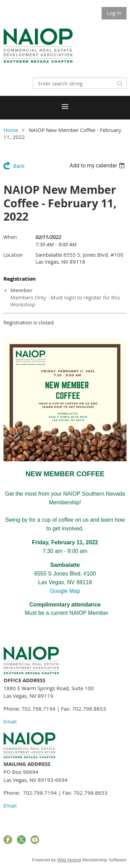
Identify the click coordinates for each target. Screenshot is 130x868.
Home (11, 130)
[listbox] (98, 166)
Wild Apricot (69, 860)
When (10, 237)
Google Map (65, 591)
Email (10, 721)
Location (13, 255)
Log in (114, 13)
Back (19, 166)
